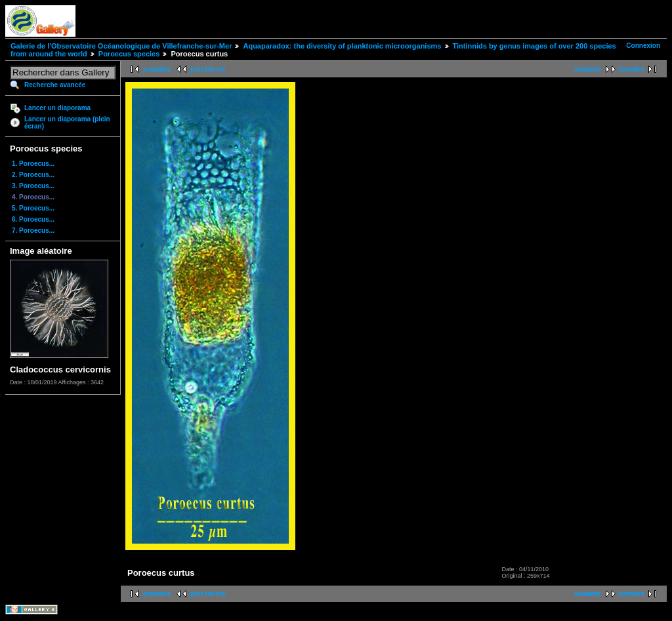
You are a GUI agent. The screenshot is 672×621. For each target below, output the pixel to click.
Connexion (643, 46)
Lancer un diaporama (57, 108)
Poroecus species (129, 54)
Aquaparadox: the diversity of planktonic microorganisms (342, 46)
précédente (208, 69)
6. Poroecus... (33, 219)
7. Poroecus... (33, 230)
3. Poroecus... (33, 186)
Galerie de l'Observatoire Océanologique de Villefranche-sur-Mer (121, 46)
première (157, 69)
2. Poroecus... (33, 175)
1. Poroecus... (33, 164)
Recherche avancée (55, 85)
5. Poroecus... (33, 208)
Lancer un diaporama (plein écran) (67, 123)
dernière (632, 69)
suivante (588, 69)
